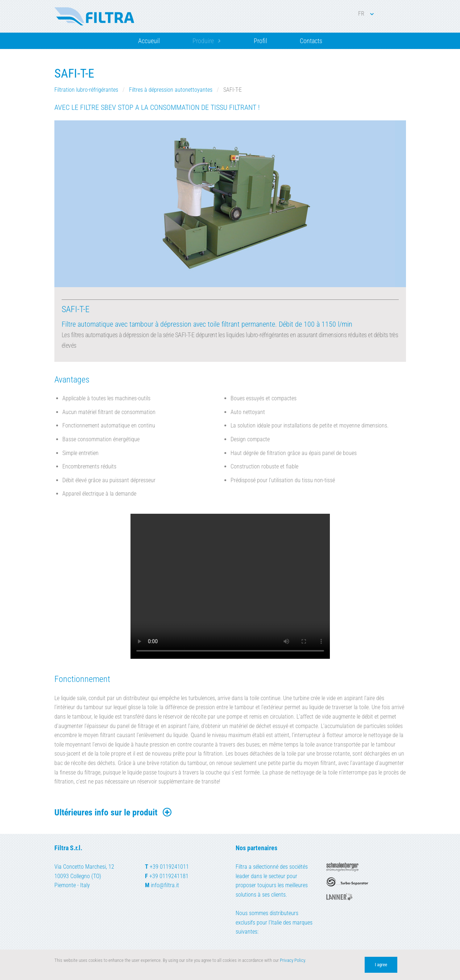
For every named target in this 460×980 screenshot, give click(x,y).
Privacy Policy (292, 960)
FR (366, 14)
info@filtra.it (165, 885)
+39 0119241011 (169, 867)
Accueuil (149, 41)
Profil (260, 41)
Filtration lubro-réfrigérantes (87, 90)
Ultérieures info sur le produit (113, 812)
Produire (203, 41)
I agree (381, 965)
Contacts (311, 41)
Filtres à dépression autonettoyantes (171, 90)
